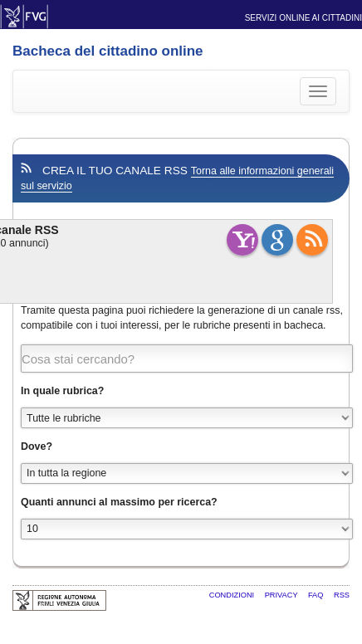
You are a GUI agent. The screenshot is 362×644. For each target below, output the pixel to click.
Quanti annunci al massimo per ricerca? (119, 502)
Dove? (37, 446)
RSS (342, 595)
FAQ (317, 595)
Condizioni (233, 595)
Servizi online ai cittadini (303, 18)
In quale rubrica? (62, 391)
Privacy (282, 595)
